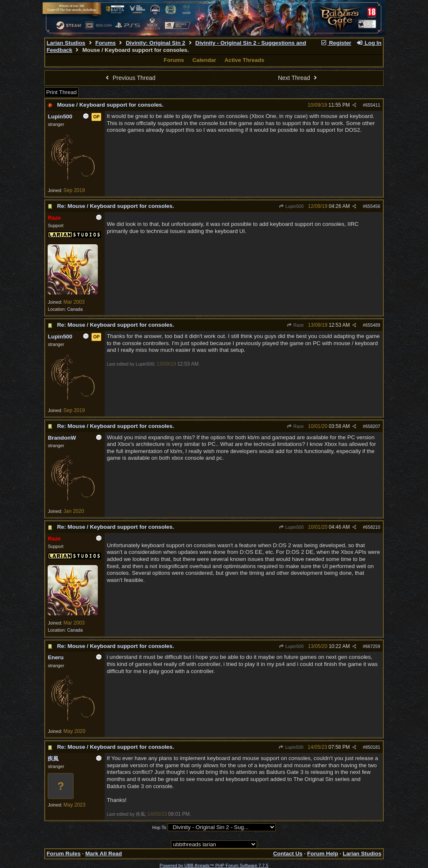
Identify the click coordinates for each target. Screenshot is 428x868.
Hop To (159, 827)
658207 (373, 426)
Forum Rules (63, 854)
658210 (373, 527)
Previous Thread (130, 78)
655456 (373, 206)
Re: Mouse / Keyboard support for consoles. (115, 206)
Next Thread (298, 78)
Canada (75, 309)
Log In (369, 43)
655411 (373, 105)
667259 (373, 646)
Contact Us (288, 854)
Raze (295, 325)
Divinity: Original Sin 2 (155, 43)
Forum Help (323, 854)
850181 (373, 747)
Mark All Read (104, 854)
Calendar (204, 60)
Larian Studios (66, 43)
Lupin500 (291, 206)
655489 (373, 325)
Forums (106, 43)
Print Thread (61, 92)
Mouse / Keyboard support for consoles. (110, 105)
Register (336, 43)
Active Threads (245, 60)
